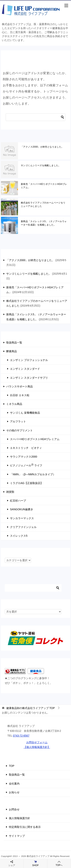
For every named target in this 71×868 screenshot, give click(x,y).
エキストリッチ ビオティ (26, 448)
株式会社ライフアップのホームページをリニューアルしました (43, 204)
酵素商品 (12, 351)
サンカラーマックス (22, 518)
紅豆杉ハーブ (18, 501)
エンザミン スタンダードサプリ (29, 378)
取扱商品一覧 (14, 343)
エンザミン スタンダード (25, 369)
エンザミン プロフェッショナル (29, 360)
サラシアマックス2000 (24, 457)
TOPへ (59, 863)
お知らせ (14, 792)
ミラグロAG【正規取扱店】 (27, 483)
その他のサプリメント (20, 430)
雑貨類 (10, 492)
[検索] (35, 117)
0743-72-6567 (21, 736)
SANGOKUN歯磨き (22, 509)
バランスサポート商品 (20, 386)
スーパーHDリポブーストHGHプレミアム (35, 439)
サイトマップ (17, 836)
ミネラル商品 (14, 404)
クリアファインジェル (23, 527)
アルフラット (18, 421)
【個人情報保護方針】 (37, 747)
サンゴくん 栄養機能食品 (25, 413)
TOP (30, 708)
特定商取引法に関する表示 (25, 827)
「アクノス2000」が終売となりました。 (42, 147)
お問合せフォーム (37, 742)
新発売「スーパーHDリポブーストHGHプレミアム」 (44, 186)
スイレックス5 (19, 536)
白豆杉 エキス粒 (20, 395)
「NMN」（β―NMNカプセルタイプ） (33, 474)
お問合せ (14, 809)
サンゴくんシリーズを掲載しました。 (41, 165)
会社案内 (14, 784)
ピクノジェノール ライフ (26, 465)
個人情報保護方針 (20, 818)
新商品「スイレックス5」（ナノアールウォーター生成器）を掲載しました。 (44, 223)
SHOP (35, 863)
